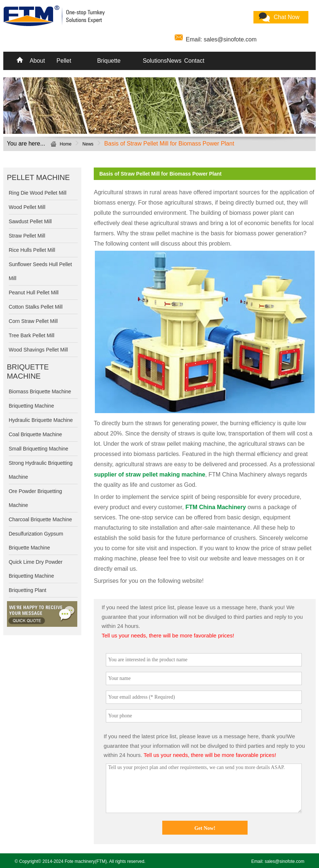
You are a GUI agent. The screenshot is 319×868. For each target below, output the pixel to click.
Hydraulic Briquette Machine (41, 420)
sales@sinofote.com (285, 861)
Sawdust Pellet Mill (30, 221)
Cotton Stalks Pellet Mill (36, 307)
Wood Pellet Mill (27, 207)
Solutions (153, 61)
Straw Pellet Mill (27, 236)
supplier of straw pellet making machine (149, 475)
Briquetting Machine (31, 406)
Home (66, 144)
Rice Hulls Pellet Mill (32, 250)
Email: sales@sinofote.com (221, 39)
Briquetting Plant (28, 590)
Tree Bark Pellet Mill (32, 335)
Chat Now (286, 17)
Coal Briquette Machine (36, 434)
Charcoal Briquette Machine (40, 519)
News (173, 61)
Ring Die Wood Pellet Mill (38, 193)
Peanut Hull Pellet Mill (34, 293)
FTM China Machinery (216, 507)
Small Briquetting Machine (39, 449)
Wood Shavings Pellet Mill (38, 350)
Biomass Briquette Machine (40, 391)
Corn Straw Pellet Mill (33, 321)
